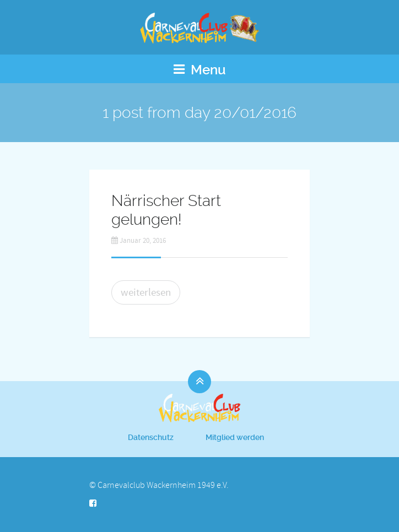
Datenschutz (151, 437)
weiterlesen (146, 292)
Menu (200, 70)
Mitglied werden (235, 437)
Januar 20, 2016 (139, 241)
